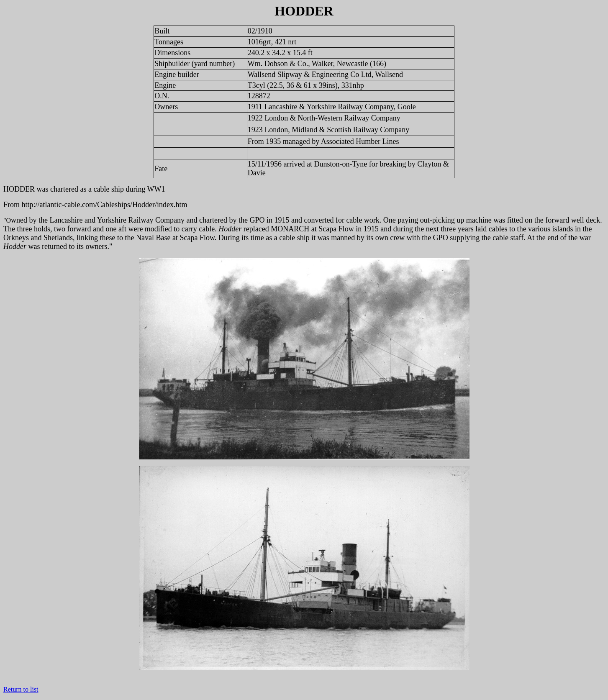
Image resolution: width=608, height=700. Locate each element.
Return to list (21, 689)
